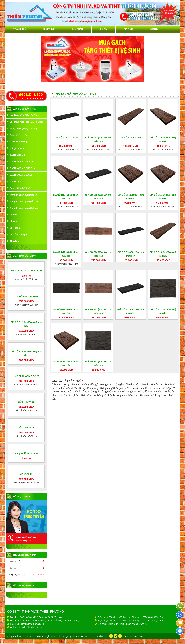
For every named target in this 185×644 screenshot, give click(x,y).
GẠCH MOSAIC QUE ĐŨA (23, 168)
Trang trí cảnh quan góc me (24, 201)
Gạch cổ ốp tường (19, 135)
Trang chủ (20, 29)
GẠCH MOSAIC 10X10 (21, 175)
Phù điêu (14, 241)
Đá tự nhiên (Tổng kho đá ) (23, 128)
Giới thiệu (49, 29)
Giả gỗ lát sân (17, 148)
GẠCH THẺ (15, 182)
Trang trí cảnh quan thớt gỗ (24, 208)
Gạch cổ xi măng (18, 142)
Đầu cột (14, 221)
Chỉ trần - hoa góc (19, 235)
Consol (13, 215)
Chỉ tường (15, 228)
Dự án (104, 29)
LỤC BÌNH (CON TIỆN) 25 (26, 457)
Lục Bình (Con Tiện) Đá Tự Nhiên (27, 122)
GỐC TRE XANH (26, 566)
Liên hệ (154, 29)
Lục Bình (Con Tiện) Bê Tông (25, 115)
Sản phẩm (77, 29)
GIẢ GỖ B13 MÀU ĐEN (26, 325)
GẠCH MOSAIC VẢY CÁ (22, 162)
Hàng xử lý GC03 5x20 (26, 614)
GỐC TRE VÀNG (26, 511)
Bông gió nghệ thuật (20, 188)
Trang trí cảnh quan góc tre (24, 195)
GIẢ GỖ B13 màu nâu (131, 138)
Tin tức (128, 29)
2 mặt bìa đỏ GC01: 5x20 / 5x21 (26, 293)
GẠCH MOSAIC (17, 155)
